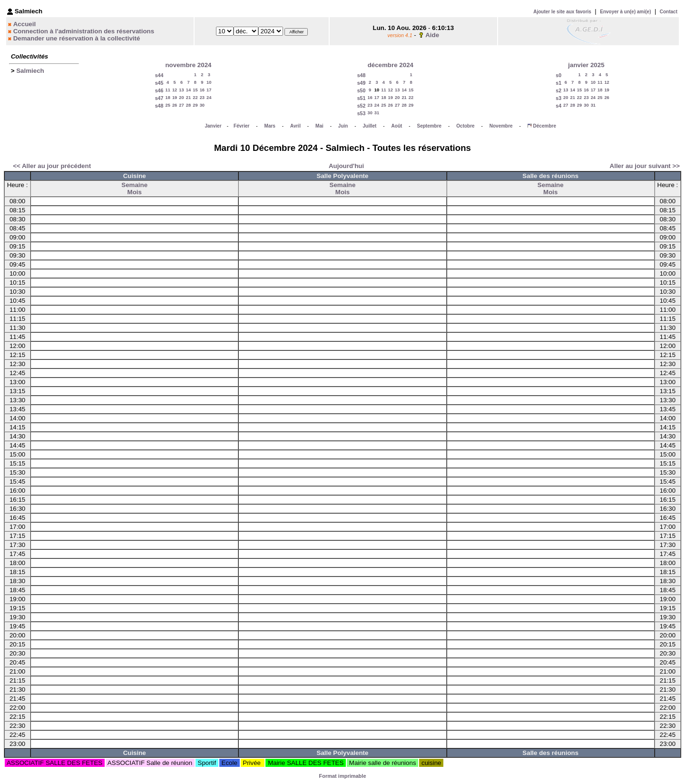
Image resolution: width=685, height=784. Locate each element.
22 (195, 98)
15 (195, 90)
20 (181, 98)
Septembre (429, 126)
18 (167, 98)
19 (175, 98)
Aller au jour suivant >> (645, 166)
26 (175, 105)
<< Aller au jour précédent (52, 166)
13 (181, 90)
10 (209, 82)
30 (202, 105)
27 (181, 105)
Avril (295, 126)
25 (167, 105)
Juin (343, 126)
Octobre (465, 126)
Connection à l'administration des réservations (84, 31)
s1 (558, 83)
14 (188, 90)
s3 (558, 98)
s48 (159, 106)
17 (209, 90)
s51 (362, 98)
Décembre (545, 126)
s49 (362, 83)
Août (397, 126)
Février (241, 126)
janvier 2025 (586, 65)
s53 (362, 113)
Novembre (501, 126)
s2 (558, 90)
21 (188, 98)
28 (188, 105)
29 (195, 105)
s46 (159, 90)
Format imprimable (342, 776)
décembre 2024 (391, 65)
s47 (159, 98)
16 (202, 90)
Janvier (213, 126)
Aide (432, 35)
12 (175, 90)
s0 (558, 75)
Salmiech (30, 71)
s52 (362, 106)
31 (377, 113)
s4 (558, 106)
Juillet (370, 126)
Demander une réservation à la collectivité (77, 38)
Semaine (134, 185)
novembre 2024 (188, 65)
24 (209, 98)
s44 (159, 75)
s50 (362, 90)
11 (167, 90)
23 (202, 98)
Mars (270, 126)
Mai (319, 126)
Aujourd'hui (346, 166)
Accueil (24, 24)
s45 (159, 83)
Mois (135, 192)
